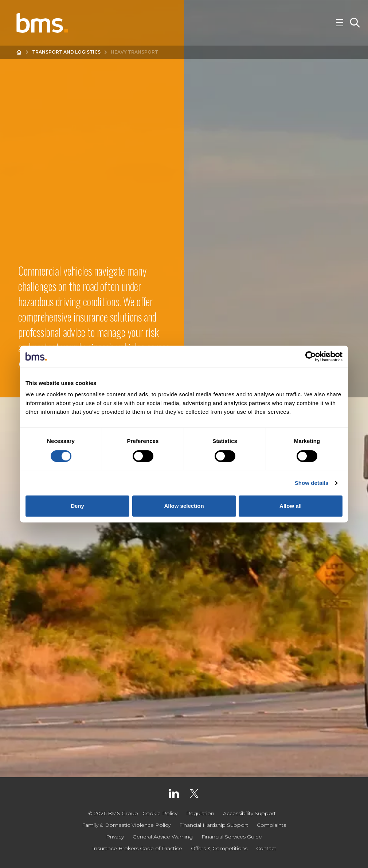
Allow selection (184, 506)
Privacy (115, 837)
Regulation (200, 813)
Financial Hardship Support (214, 825)
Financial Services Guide (232, 837)
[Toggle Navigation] (340, 23)
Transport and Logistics (66, 53)
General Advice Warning (163, 837)
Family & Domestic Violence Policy (126, 825)
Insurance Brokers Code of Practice (137, 848)
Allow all (291, 506)
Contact (266, 848)
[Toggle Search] (355, 23)
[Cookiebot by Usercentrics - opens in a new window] (311, 357)
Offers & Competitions (219, 848)
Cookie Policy (160, 813)
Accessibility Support (249, 813)
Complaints (271, 825)
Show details (312, 483)
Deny (77, 506)
